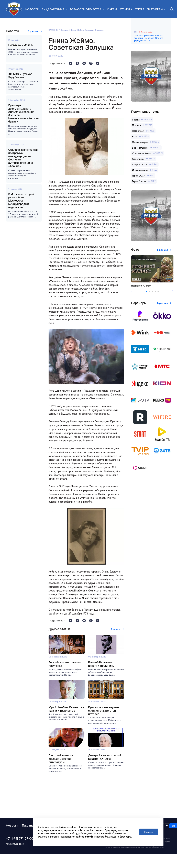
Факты (112, 10)
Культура (126, 10)
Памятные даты (33, 842)
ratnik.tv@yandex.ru (15, 860)
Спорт (140, 10)
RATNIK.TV (53, 30)
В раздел (33, 31)
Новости (32, 10)
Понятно (149, 832)
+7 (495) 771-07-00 (20, 855)
